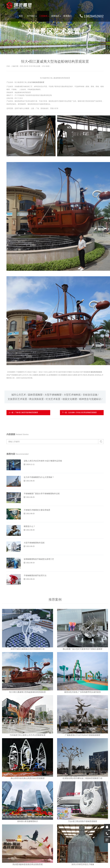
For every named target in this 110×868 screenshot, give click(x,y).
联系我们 (67, 16)
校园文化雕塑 (70, 399)
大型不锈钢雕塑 (53, 395)
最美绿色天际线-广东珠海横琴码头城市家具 (83, 692)
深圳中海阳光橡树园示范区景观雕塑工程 (28, 649)
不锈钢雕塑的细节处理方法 (35, 575)
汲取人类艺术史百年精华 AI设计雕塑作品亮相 (43, 461)
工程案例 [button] (43, 16)
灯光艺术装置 (53, 399)
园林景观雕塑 (35, 395)
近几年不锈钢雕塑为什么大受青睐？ (39, 477)
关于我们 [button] (31, 16)
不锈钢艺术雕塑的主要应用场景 (37, 510)
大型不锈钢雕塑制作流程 (34, 543)
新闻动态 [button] (55, 16)
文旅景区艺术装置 (17, 399)
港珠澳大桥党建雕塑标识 (28, 821)
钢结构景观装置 (39, 82)
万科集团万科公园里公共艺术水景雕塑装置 (28, 735)
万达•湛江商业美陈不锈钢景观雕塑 (83, 821)
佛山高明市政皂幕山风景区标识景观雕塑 (28, 778)
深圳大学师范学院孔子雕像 (82, 864)
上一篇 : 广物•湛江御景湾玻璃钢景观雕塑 (23, 412)
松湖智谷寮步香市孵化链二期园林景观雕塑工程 (82, 778)
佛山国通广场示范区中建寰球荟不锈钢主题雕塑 (82, 649)
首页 (21, 16)
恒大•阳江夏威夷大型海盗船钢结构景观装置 (27, 692)
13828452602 (92, 16)
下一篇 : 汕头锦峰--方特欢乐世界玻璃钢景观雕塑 (79, 412)
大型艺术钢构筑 (72, 395)
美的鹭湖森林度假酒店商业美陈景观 (28, 864)
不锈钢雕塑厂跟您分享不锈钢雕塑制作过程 (42, 494)
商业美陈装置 (36, 399)
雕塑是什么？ (29, 526)
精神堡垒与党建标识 (90, 399)
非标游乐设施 (90, 395)
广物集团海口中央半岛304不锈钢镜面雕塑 (83, 735)
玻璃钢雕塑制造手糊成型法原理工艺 (39, 559)
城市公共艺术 (19, 395)
